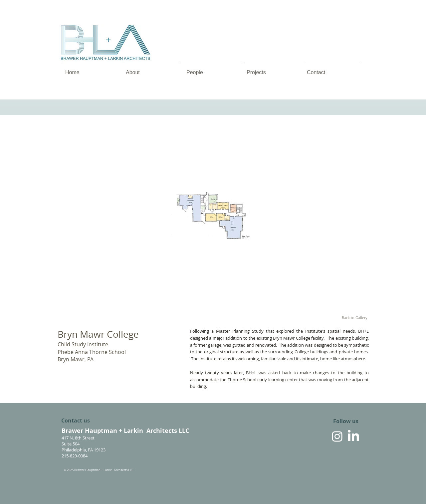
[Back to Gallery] (354, 318)
